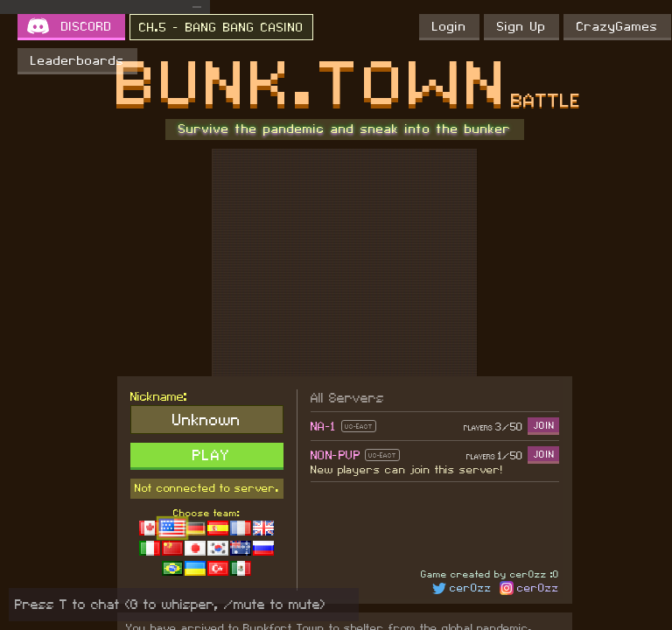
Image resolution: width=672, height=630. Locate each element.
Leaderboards (77, 61)
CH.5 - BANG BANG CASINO (221, 28)
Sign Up (521, 27)
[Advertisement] (344, 262)
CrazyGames (617, 27)
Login (449, 27)
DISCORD (87, 27)
